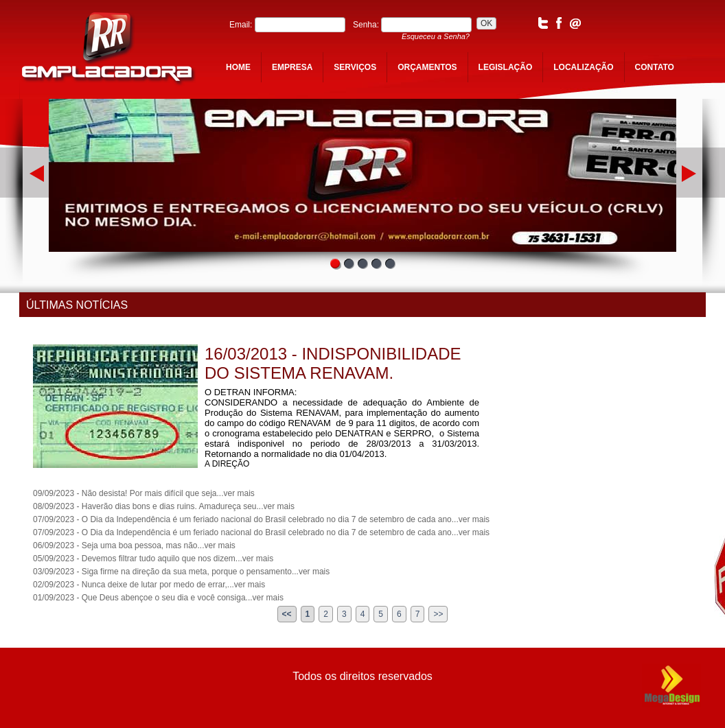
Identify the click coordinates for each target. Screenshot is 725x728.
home (238, 67)
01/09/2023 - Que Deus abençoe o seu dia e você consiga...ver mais (158, 598)
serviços (355, 67)
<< (287, 614)
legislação (506, 67)
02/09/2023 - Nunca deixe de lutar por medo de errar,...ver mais (149, 585)
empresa (292, 67)
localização (583, 67)
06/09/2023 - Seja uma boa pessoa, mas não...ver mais (134, 545)
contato (655, 67)
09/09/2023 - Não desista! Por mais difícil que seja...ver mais (144, 493)
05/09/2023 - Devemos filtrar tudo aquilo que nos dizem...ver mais (153, 559)
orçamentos (427, 67)
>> (438, 614)
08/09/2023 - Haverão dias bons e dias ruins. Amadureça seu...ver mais (164, 506)
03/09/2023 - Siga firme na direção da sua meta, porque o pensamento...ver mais (181, 572)
